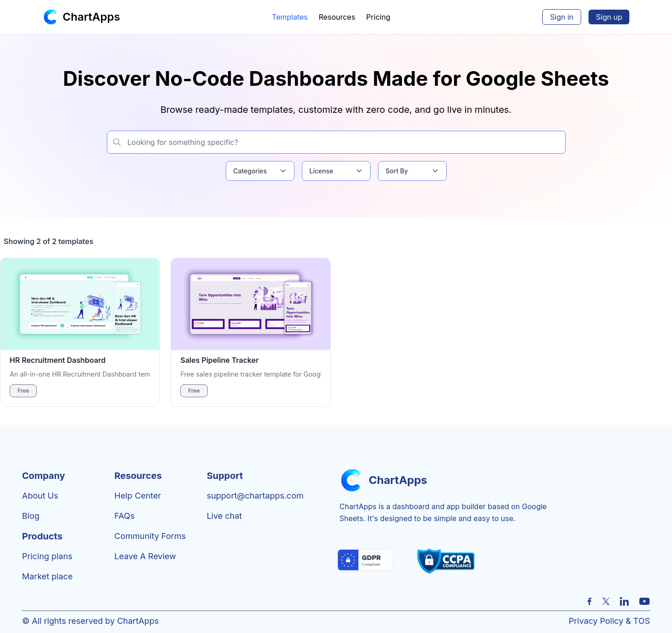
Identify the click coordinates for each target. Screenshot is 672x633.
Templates (290, 17)
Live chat (225, 516)
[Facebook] (589, 601)
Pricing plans (47, 556)
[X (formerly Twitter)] (606, 601)
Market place (47, 576)
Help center (138, 496)
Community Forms (150, 536)
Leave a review (145, 556)
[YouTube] (644, 601)
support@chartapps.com (255, 496)
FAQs (124, 516)
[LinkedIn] (624, 601)
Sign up (609, 17)
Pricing (378, 17)
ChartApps (92, 17)
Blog (31, 516)
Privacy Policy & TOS (609, 621)
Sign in (562, 17)
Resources (337, 17)
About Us (40, 496)
